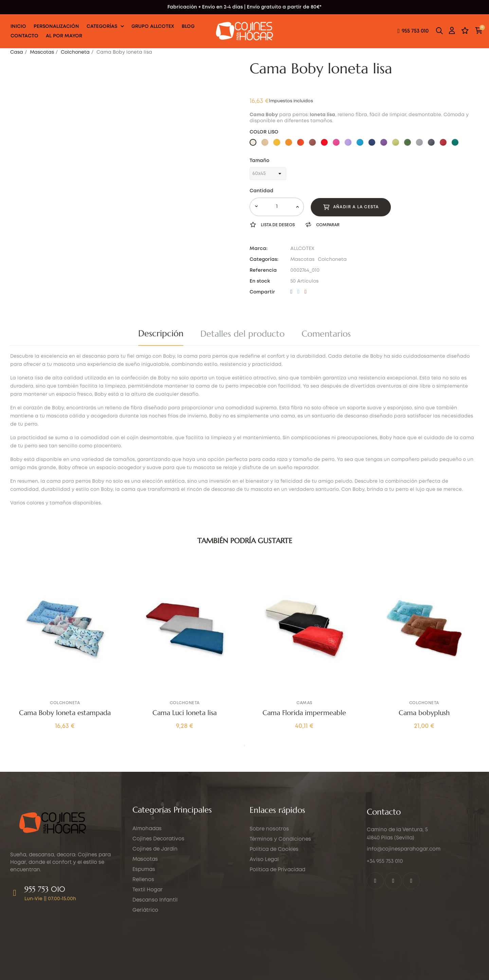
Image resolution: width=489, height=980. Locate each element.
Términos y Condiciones (280, 927)
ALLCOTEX (302, 249)
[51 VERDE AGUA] (456, 144)
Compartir (291, 292)
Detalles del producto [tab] (242, 334)
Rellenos (143, 936)
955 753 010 (45, 945)
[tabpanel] (65, 652)
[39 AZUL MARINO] (373, 144)
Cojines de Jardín (155, 905)
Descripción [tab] (161, 333)
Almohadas (147, 885)
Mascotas (302, 260)
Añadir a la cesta (351, 207)
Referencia (263, 270)
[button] (413, 31)
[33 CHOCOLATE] (313, 144)
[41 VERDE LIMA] (396, 144)
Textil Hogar (148, 946)
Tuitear (298, 292)
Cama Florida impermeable (304, 713)
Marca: (259, 249)
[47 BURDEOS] (444, 144)
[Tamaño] (268, 174)
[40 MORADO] (385, 144)
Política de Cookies (274, 938)
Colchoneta (332, 260)
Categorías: (264, 260)
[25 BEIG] (254, 144)
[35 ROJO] (325, 144)
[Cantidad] (277, 207)
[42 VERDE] (408, 144)
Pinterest (306, 292)
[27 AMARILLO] (278, 144)
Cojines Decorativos (158, 895)
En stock (260, 281)
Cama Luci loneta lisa (185, 713)
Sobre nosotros (269, 917)
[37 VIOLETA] (349, 144)
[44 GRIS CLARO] (420, 144)
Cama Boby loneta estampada (65, 713)
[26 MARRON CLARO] (266, 144)
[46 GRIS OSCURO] (432, 144)
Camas (304, 703)
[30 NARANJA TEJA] (301, 144)
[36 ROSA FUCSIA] (337, 144)
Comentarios (326, 334)
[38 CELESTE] (361, 144)
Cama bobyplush (424, 713)
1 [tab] (244, 746)
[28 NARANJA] (289, 144)
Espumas (144, 926)
